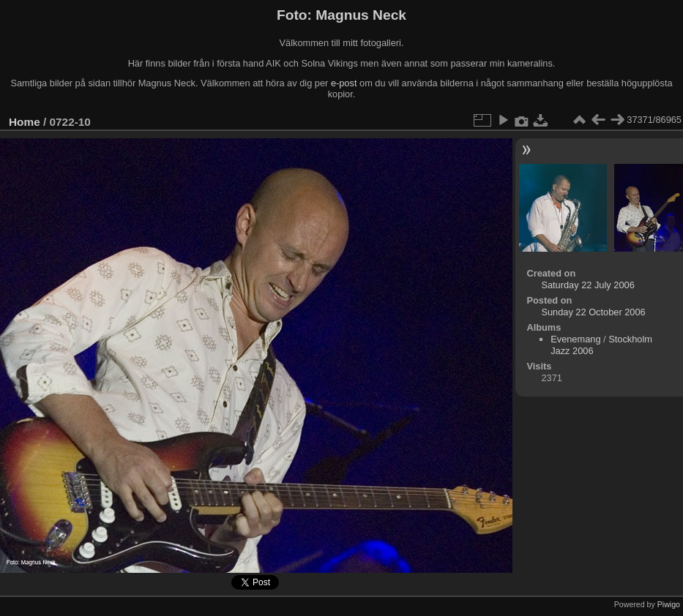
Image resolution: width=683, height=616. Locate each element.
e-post (344, 83)
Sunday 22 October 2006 (593, 312)
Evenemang (575, 339)
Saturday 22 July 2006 (587, 285)
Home (25, 122)
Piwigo (669, 604)
